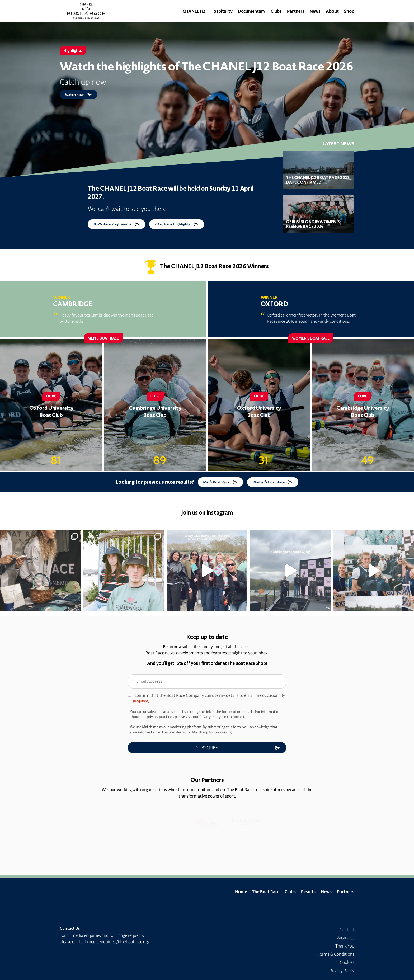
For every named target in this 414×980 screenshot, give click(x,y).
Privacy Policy (342, 970)
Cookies (347, 962)
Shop (349, 11)
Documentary (252, 11)
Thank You (345, 946)
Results (308, 892)
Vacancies (345, 938)
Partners (296, 11)
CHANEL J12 (194, 11)
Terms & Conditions (336, 954)
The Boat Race (266, 892)
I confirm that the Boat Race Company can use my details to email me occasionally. (209, 698)
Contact (347, 930)
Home (241, 892)
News (315, 11)
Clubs (276, 11)
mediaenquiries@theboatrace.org (118, 942)
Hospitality (222, 11)
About (332, 11)
